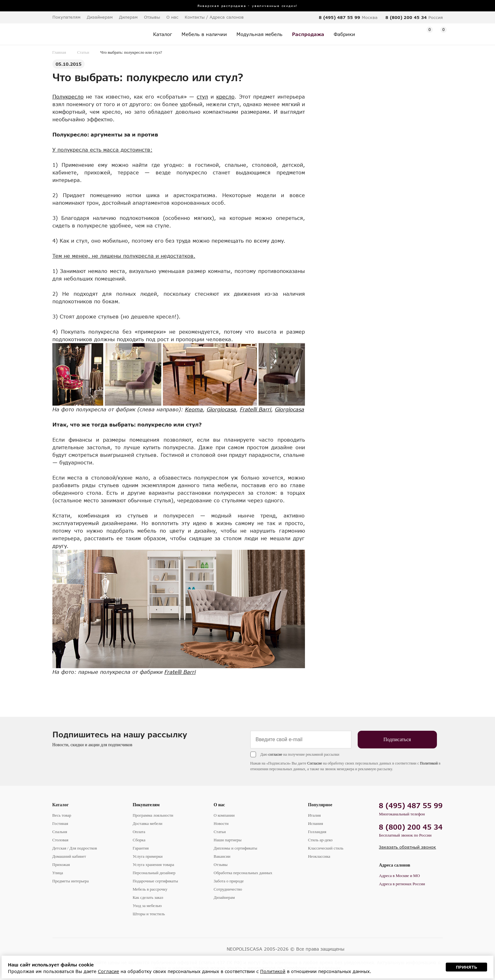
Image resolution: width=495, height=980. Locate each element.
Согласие (315, 763)
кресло (225, 97)
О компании (224, 815)
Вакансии (222, 856)
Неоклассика (319, 856)
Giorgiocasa (221, 409)
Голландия (317, 832)
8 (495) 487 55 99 (340, 17)
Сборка (139, 840)
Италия (314, 815)
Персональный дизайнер (154, 873)
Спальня (60, 832)
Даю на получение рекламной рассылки (300, 754)
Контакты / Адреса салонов (214, 17)
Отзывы (152, 17)
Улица (58, 873)
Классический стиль (325, 848)
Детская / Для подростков (75, 848)
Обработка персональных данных (243, 873)
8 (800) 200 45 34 (406, 17)
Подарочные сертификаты (155, 881)
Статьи (83, 52)
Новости (221, 823)
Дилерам (128, 17)
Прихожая (61, 865)
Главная (59, 52)
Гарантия (141, 848)
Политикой (429, 763)
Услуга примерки (148, 856)
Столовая (60, 840)
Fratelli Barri (256, 409)
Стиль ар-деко (320, 840)
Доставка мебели (147, 823)
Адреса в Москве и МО (399, 876)
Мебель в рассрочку (150, 889)
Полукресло (68, 97)
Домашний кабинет (69, 856)
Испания (315, 823)
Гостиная (60, 823)
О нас (219, 805)
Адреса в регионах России (402, 884)
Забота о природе (229, 881)
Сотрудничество (228, 889)
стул (202, 97)
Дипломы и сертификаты (236, 848)
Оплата (139, 832)
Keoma (194, 409)
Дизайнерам (100, 17)
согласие (275, 754)
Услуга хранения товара (153, 865)
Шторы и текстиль (149, 914)
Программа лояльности (153, 815)
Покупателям (146, 805)
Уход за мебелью (147, 906)
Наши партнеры (228, 840)
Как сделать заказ (148, 897)
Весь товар (62, 815)
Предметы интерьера (71, 881)
